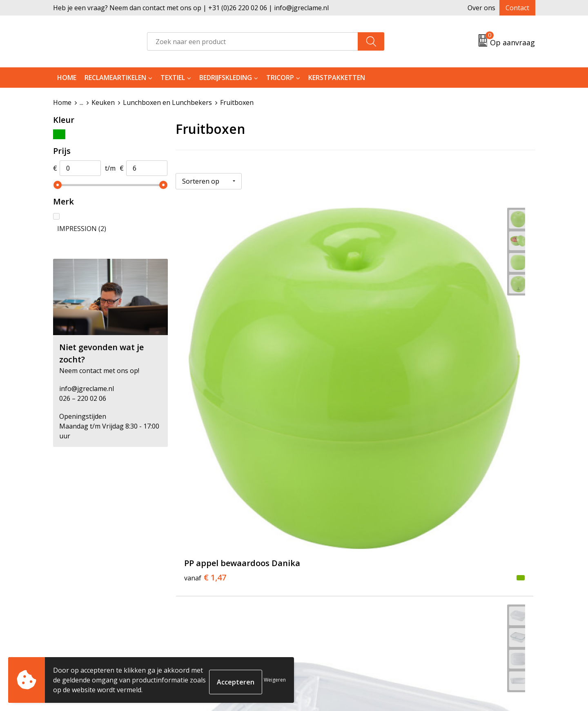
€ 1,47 (205, 348)
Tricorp (280, 78)
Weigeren (275, 680)
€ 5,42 (325, 336)
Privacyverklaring (450, 583)
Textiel (173, 78)
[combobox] (253, 41)
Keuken (103, 102)
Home (67, 78)
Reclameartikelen (115, 78)
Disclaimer (439, 595)
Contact (517, 8)
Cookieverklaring (450, 571)
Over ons (481, 8)
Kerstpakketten (337, 78)
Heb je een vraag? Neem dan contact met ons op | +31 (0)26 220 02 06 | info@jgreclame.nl (191, 8)
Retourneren (324, 571)
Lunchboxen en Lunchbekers (167, 102)
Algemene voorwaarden (460, 558)
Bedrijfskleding (226, 78)
